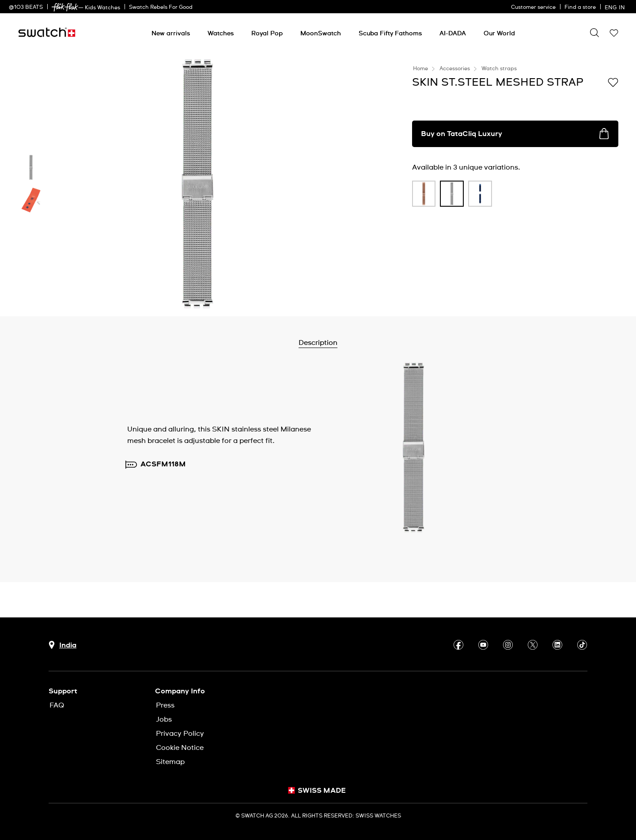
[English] (616, 7)
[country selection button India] (62, 645)
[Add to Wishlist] (613, 82)
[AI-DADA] (453, 34)
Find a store (580, 8)
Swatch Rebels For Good (161, 8)
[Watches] (221, 34)
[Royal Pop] (267, 34)
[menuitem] (171, 32)
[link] (65, 7)
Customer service (533, 8)
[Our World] (499, 34)
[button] (614, 33)
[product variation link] (424, 194)
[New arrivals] (171, 34)
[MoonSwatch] (321, 34)
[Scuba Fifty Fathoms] (390, 34)
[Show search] (594, 33)
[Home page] (47, 32)
